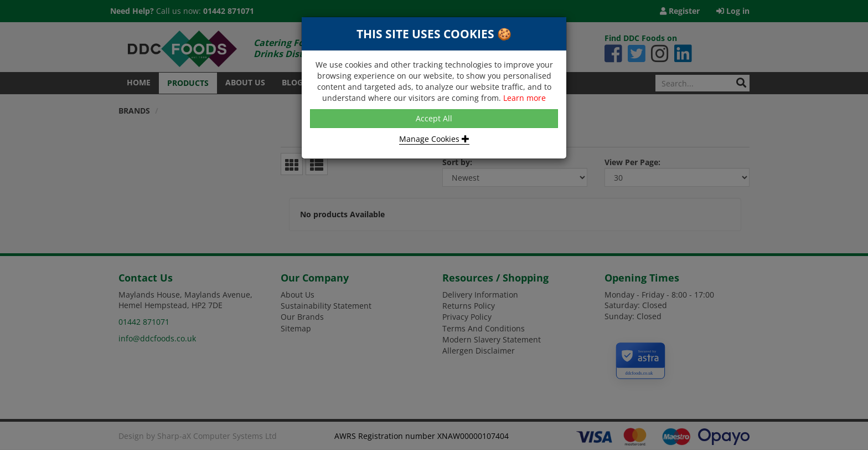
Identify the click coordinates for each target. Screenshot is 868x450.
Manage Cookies (434, 139)
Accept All (434, 118)
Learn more (525, 98)
